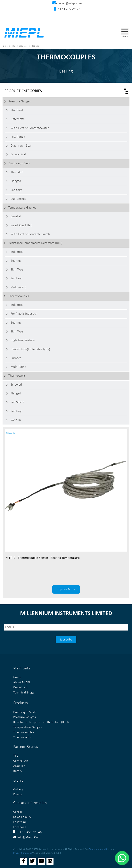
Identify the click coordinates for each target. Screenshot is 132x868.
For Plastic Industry (24, 314)
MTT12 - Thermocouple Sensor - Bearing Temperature (43, 558)
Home (5, 46)
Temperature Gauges (22, 208)
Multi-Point (18, 287)
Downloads (21, 688)
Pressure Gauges (20, 102)
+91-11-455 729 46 (28, 832)
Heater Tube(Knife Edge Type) (30, 349)
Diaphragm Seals (20, 163)
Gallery (18, 789)
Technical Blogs (24, 693)
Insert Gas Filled (21, 225)
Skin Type (17, 270)
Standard (17, 110)
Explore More (66, 589)
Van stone (17, 402)
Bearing (16, 261)
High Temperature (23, 340)
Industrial (17, 252)
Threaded (17, 172)
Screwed (16, 385)
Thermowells (17, 376)
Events (18, 795)
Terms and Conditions (100, 849)
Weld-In (16, 420)
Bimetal (16, 216)
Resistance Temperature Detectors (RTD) (35, 243)
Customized (18, 199)
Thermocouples (19, 296)
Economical (18, 155)
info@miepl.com (27, 837)
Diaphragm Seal (21, 146)
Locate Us (20, 822)
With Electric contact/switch (30, 128)
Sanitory (16, 190)
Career (18, 812)
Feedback (20, 827)
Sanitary (16, 278)
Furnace (16, 358)
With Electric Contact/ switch (30, 234)
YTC (16, 756)
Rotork (18, 771)
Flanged (16, 181)
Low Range (18, 137)
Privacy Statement (22, 853)
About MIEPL (22, 683)
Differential (18, 119)
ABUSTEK (19, 766)
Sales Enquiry (22, 817)
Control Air (21, 761)
